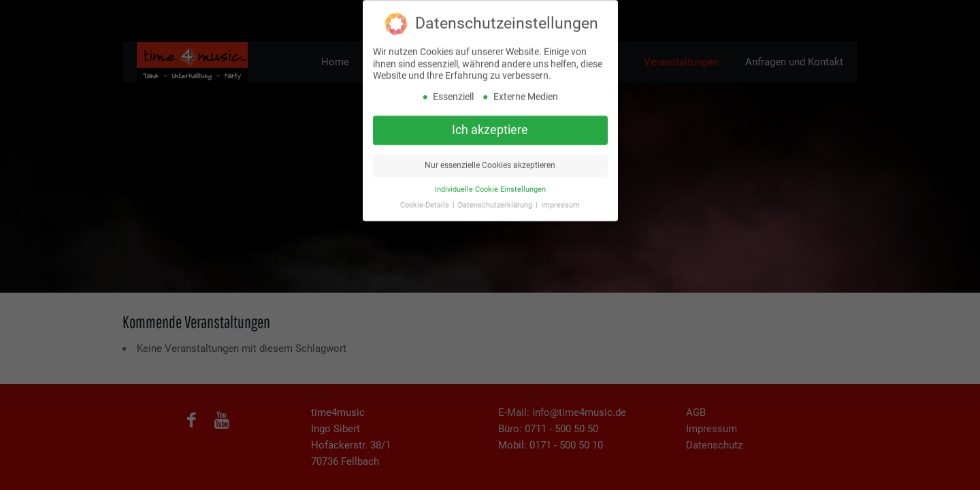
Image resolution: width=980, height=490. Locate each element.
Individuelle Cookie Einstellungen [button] (490, 186)
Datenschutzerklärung (496, 202)
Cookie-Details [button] (426, 202)
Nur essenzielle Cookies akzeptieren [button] (490, 162)
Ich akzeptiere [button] (490, 127)
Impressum (560, 202)
